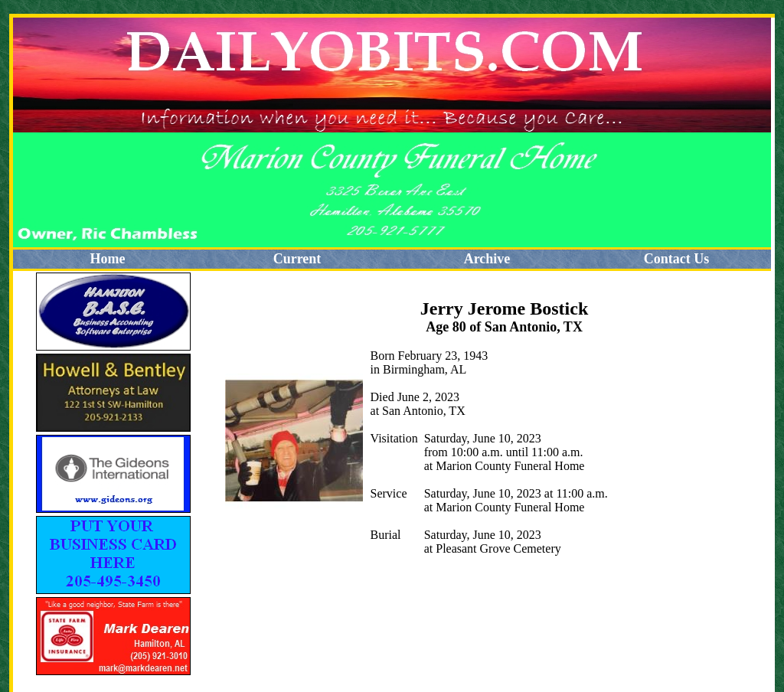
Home (108, 259)
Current (297, 259)
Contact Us (677, 259)
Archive (487, 259)
